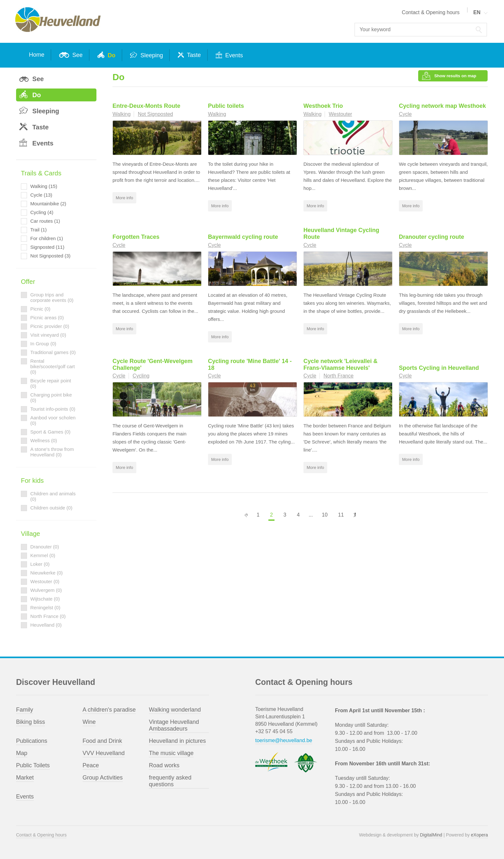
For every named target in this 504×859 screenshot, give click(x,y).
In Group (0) (43, 344)
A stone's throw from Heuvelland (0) (52, 452)
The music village (171, 753)
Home (37, 55)
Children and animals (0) (53, 496)
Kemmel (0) (43, 555)
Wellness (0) (44, 440)
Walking (122, 117)
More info (124, 201)
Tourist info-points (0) (53, 409)
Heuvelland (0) (46, 625)
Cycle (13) (41, 195)
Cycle (405, 117)
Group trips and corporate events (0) (52, 297)
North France (338, 379)
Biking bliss (31, 722)
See (77, 55)
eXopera (479, 835)
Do (111, 55)
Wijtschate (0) (45, 599)
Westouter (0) (45, 581)
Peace (91, 765)
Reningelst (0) (45, 607)
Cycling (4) (42, 212)
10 (325, 518)
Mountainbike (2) (48, 204)
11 (341, 518)
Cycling (141, 379)
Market (25, 778)
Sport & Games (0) (50, 432)
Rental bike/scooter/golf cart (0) (52, 366)
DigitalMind (431, 835)
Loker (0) (40, 564)
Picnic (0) (40, 309)
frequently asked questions (170, 781)
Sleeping (151, 55)
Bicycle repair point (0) (51, 383)
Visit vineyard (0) (48, 335)
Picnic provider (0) (50, 326)
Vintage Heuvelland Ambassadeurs (174, 725)
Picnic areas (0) (47, 317)
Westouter (341, 117)
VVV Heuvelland (104, 753)
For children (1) (47, 238)
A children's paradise (109, 710)
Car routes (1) (45, 221)
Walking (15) (44, 186)
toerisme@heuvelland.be (284, 740)
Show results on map (456, 77)
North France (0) (48, 616)
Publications (32, 741)
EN (477, 12)
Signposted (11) (47, 247)
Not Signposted (155, 117)
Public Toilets (33, 765)
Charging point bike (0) (51, 397)
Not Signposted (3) (50, 256)
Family (25, 710)
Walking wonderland (175, 710)
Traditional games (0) (53, 352)
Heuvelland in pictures (177, 741)
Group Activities (103, 778)
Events (233, 55)
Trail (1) (38, 230)
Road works (164, 765)
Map (22, 753)
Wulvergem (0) (46, 590)
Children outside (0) (51, 508)
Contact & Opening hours (431, 12)
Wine (89, 722)
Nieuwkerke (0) (46, 573)
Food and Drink (102, 741)
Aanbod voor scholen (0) (53, 420)
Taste (193, 55)
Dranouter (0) (45, 547)
